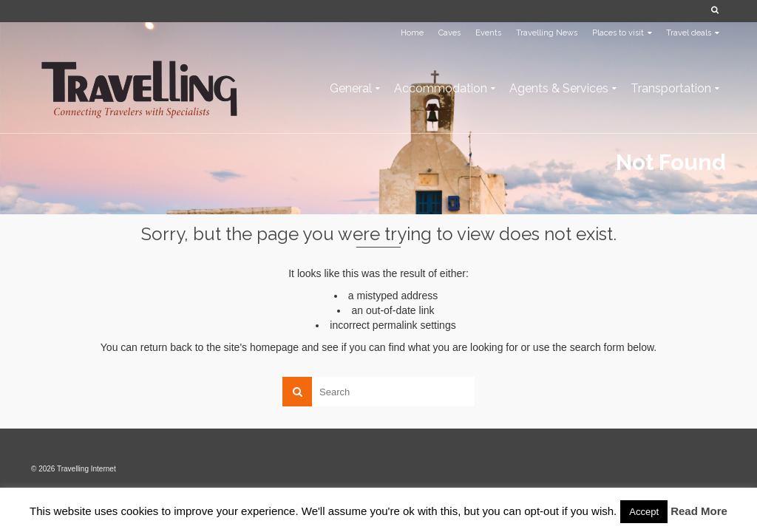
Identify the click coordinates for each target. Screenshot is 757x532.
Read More (699, 511)
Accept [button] (644, 512)
